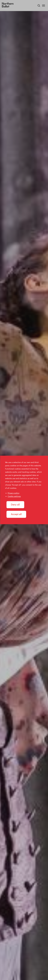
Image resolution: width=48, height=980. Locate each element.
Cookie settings (14, 496)
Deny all (15, 505)
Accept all (16, 514)
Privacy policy (14, 493)
